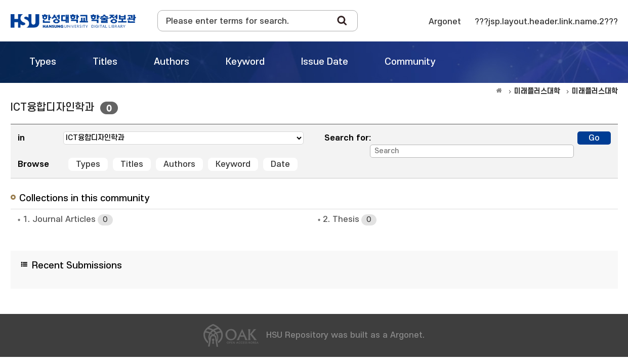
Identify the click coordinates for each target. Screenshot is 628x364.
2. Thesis (350, 220)
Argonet (445, 22)
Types (88, 164)
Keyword (233, 164)
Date (280, 164)
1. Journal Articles (68, 220)
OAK (73, 21)
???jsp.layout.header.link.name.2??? (546, 22)
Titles (132, 164)
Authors (179, 164)
